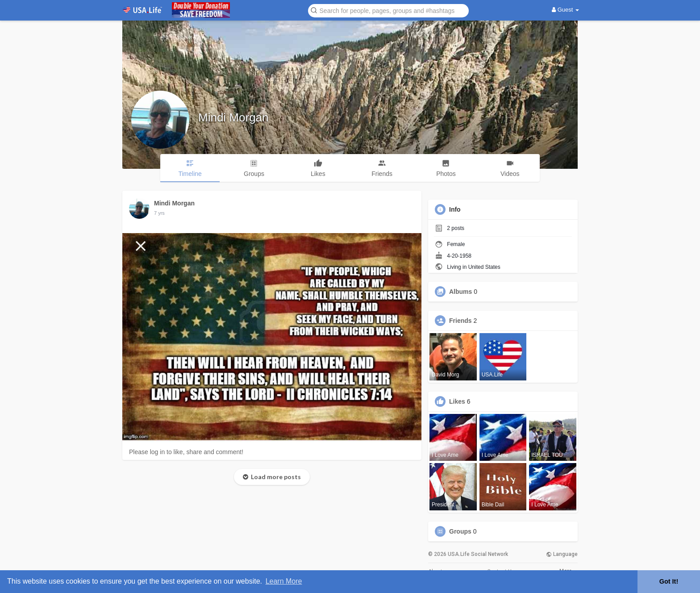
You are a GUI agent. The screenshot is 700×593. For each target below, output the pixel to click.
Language (562, 554)
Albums (460, 292)
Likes (457, 401)
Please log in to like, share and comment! (186, 452)
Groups (460, 531)
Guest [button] (565, 10)
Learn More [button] (284, 581)
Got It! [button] (669, 581)
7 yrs (159, 213)
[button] (388, 10)
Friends (460, 321)
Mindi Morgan (233, 117)
